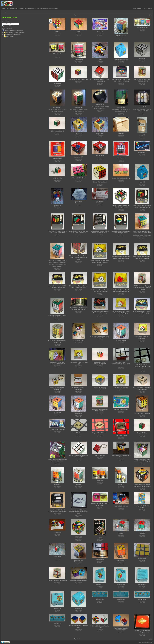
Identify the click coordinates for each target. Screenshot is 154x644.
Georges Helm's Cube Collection (28, 8)
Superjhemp (10, 36)
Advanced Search (9, 26)
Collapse (10, 28)
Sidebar (150, 8)
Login (144, 8)
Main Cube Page (137, 8)
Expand (4, 28)
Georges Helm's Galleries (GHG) (10, 8)
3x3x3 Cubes (41, 8)
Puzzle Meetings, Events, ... (14, 34)
